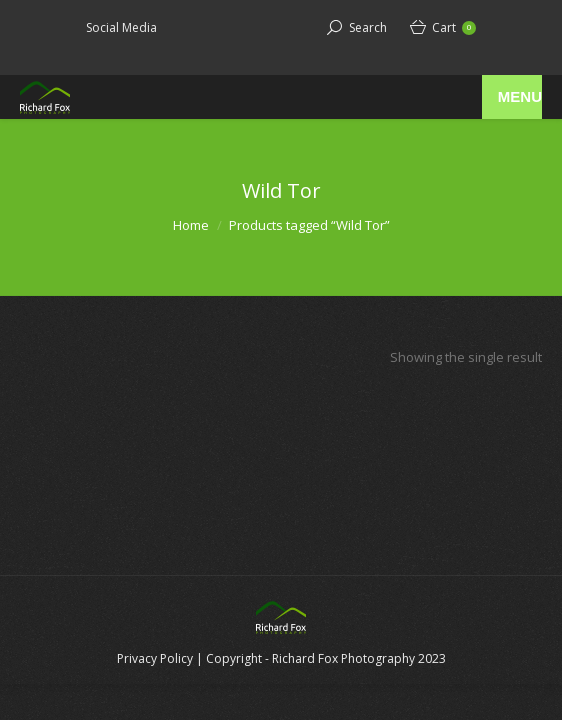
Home (191, 225)
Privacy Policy (155, 658)
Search (368, 27)
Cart (454, 27)
